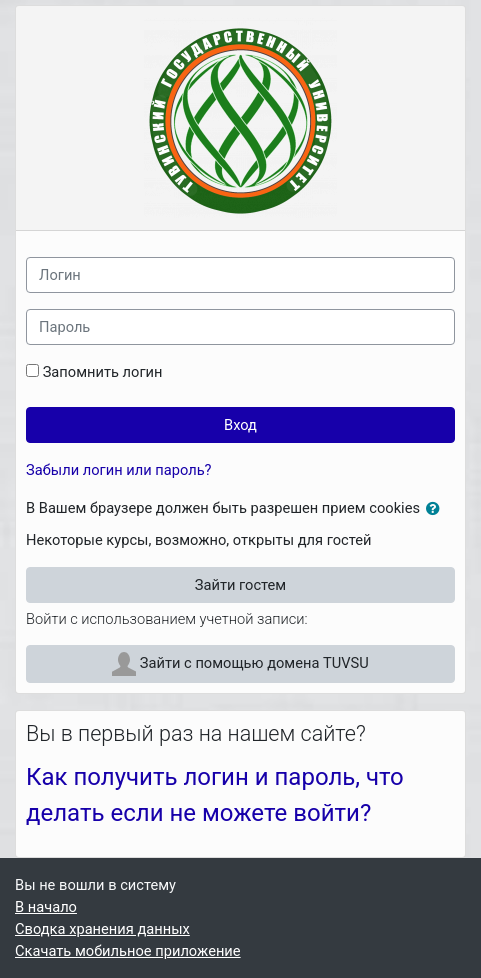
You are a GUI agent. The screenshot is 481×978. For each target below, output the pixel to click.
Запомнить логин (103, 372)
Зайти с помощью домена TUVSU (240, 664)
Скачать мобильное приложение (128, 951)
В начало (46, 907)
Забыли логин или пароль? (119, 470)
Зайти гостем (240, 585)
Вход (240, 425)
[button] (437, 509)
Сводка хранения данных (102, 929)
